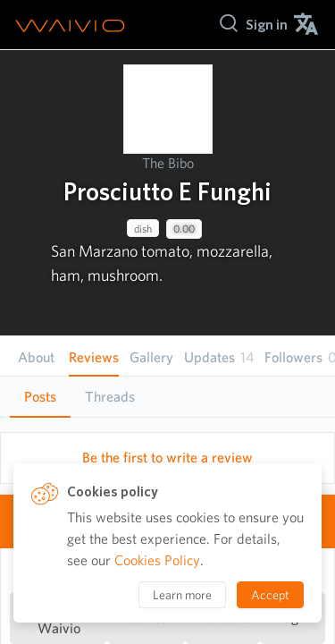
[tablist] (167, 397)
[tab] (40, 397)
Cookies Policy (157, 560)
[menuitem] (267, 25)
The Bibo (168, 163)
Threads (110, 397)
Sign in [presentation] (267, 25)
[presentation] (168, 109)
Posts (40, 397)
